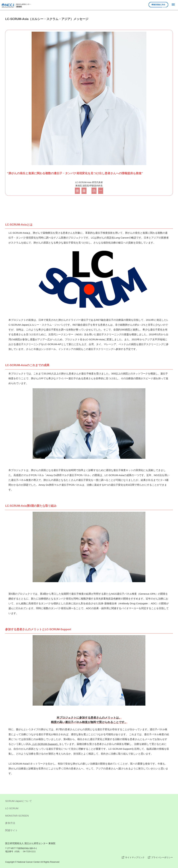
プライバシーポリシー (162, 857)
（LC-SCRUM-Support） (45, 744)
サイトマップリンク (135, 857)
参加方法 (89, 824)
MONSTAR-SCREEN (89, 816)
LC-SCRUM (89, 809)
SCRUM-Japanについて (89, 802)
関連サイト (89, 831)
